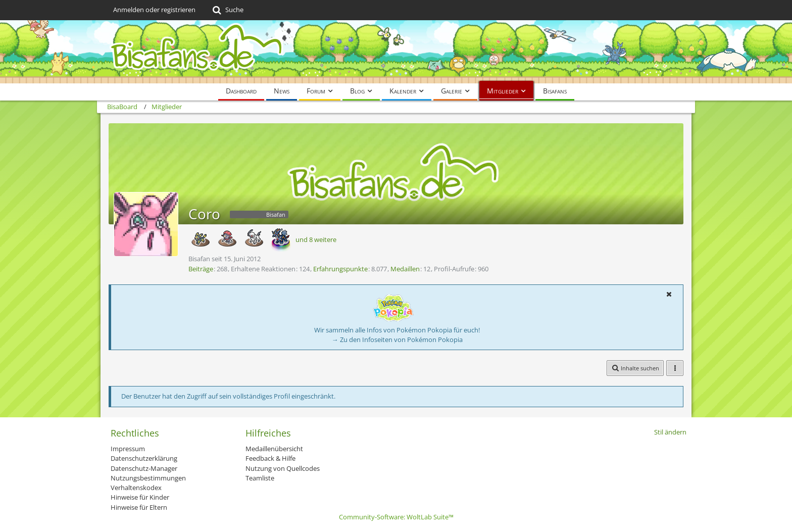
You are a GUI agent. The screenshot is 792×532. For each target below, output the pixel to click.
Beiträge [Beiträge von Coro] (201, 269)
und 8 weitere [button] (316, 239)
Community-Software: (396, 517)
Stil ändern (670, 432)
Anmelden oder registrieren (154, 10)
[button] (669, 294)
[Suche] (227, 10)
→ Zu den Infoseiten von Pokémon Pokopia (397, 340)
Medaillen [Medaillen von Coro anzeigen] (405, 269)
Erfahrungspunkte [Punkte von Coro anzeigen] (340, 269)
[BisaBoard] (396, 52)
